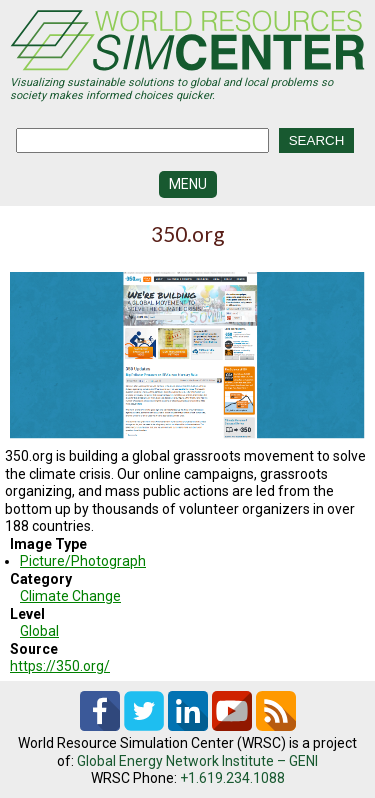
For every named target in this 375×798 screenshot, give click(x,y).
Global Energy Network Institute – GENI (197, 761)
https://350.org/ (60, 666)
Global (39, 631)
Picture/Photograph (83, 561)
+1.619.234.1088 (232, 778)
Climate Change (70, 596)
